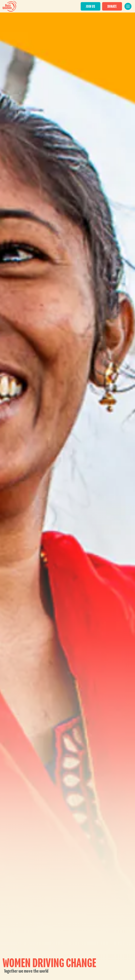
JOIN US (92, 6)
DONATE (114, 6)
